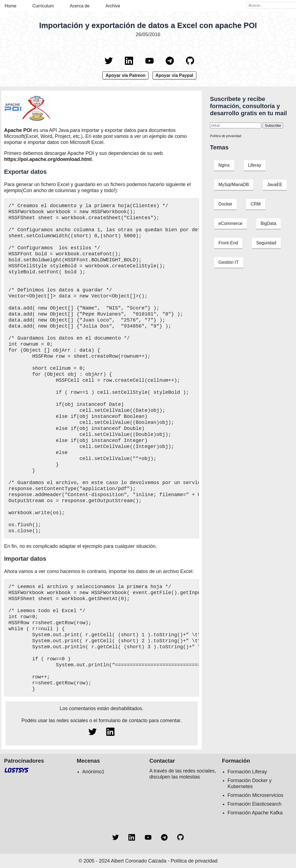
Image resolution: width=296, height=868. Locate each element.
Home (11, 6)
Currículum (43, 6)
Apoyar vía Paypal (174, 75)
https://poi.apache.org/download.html (48, 159)
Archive (113, 6)
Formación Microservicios (255, 795)
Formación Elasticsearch (255, 804)
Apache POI (18, 130)
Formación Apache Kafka (255, 813)
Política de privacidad (226, 136)
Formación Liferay (247, 772)
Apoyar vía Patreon (125, 75)
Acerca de (80, 6)
